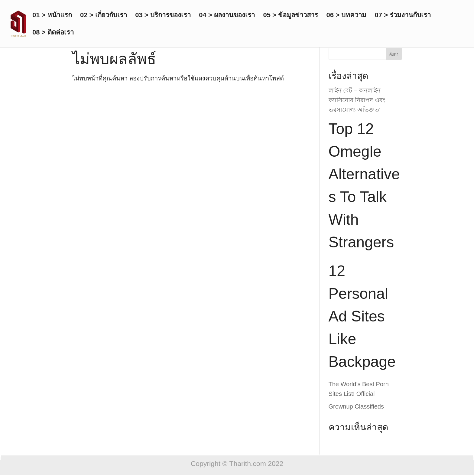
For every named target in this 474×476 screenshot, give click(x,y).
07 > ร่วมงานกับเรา (403, 16)
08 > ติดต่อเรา (53, 33)
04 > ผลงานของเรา (227, 16)
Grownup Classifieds (356, 406)
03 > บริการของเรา (163, 16)
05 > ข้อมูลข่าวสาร (291, 16)
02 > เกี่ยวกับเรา (104, 16)
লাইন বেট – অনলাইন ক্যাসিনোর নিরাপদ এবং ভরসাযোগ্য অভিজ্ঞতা (357, 100)
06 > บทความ (347, 16)
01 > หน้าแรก (52, 16)
